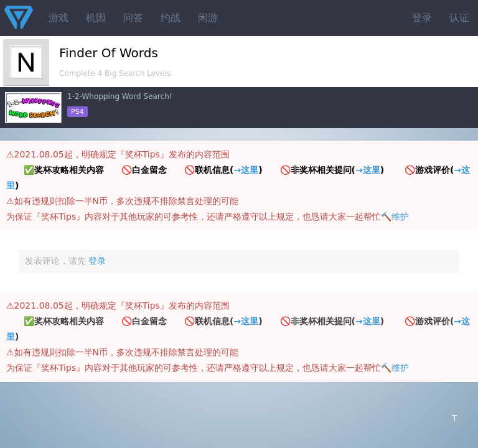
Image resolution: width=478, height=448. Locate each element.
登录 (422, 18)
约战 (171, 18)
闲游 (208, 18)
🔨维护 (395, 217)
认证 (459, 18)
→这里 (246, 170)
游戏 (59, 18)
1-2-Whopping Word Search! (120, 96)
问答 (133, 18)
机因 (96, 18)
